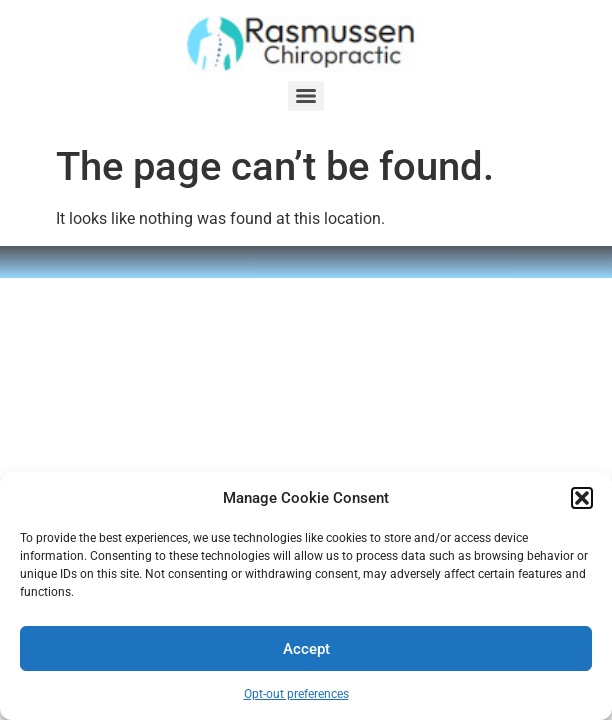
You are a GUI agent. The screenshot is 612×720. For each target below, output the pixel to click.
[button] (582, 498)
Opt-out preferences (296, 694)
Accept (306, 649)
